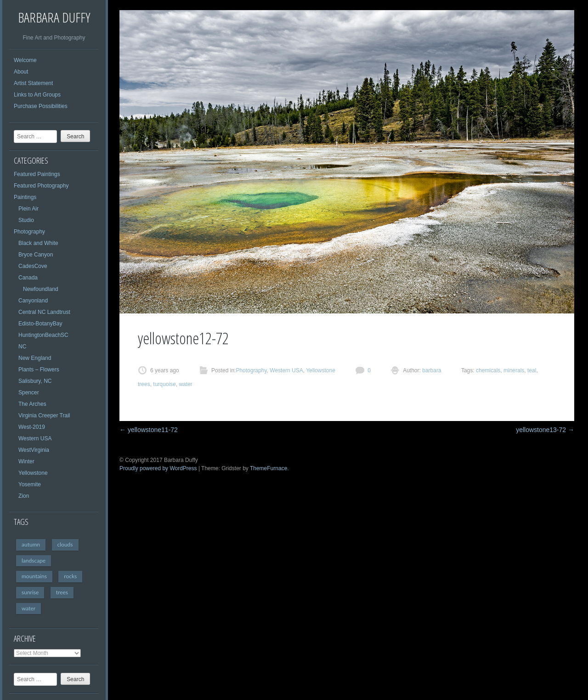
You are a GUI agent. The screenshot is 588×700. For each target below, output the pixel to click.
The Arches (32, 404)
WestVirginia (34, 450)
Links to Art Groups (37, 95)
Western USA (35, 438)
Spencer (29, 393)
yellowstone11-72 (149, 430)
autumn (31, 544)
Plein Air (28, 209)
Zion (24, 496)
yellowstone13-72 (545, 430)
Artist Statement (33, 83)
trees (62, 592)
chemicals (488, 370)
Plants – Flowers (39, 370)
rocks (70, 576)
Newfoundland (41, 289)
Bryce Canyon (36, 255)
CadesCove (33, 266)
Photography (29, 232)
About (21, 72)
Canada (28, 278)
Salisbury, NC (35, 381)
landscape (34, 561)
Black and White (38, 243)
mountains (34, 576)
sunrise (30, 592)
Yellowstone (33, 473)
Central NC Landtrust (44, 312)
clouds (65, 544)
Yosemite (30, 484)
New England (35, 358)
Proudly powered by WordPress (158, 468)
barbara (431, 370)
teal (532, 370)
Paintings (25, 197)
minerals (514, 370)
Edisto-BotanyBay (40, 324)
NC (22, 347)
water (28, 608)
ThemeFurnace (269, 468)
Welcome (25, 60)
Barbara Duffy (54, 17)
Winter (26, 461)
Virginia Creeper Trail (44, 415)
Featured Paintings (37, 174)
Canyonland (33, 301)
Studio (26, 220)
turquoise (164, 384)
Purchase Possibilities (41, 106)
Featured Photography (41, 186)
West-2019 (32, 427)
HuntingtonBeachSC (43, 335)
